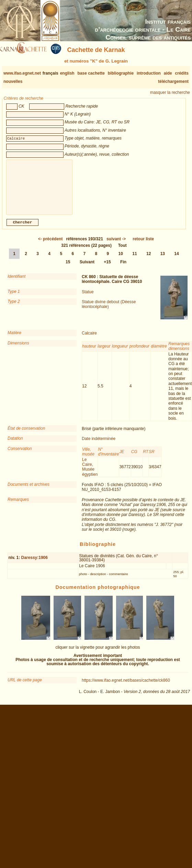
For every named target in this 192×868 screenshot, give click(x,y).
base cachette (91, 73)
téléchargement (173, 81)
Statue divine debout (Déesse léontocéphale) (109, 310)
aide (168, 73)
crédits (182, 73)
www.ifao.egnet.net (22, 73)
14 (176, 259)
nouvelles (13, 81)
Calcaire (89, 339)
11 (134, 259)
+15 (107, 267)
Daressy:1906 (35, 563)
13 (163, 259)
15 (68, 267)
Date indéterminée (99, 444)
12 (149, 259)
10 (121, 259)
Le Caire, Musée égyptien (90, 473)
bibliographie (121, 73)
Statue (88, 297)
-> (116, 244)
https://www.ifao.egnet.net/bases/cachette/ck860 (126, 686)
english (67, 73)
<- (50, 244)
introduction (149, 73)
